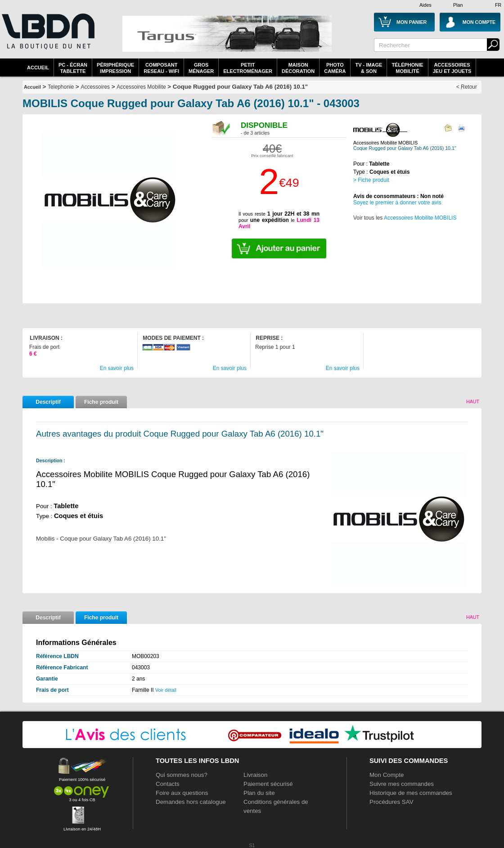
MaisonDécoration (298, 68)
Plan (458, 5)
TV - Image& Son (369, 68)
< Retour (467, 87)
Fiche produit (101, 402)
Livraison (255, 775)
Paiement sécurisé (268, 784)
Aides (425, 5)
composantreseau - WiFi (161, 68)
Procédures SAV (391, 802)
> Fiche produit (371, 180)
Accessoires (95, 87)
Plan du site (259, 793)
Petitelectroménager (248, 68)
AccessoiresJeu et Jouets (452, 68)
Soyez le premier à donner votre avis (397, 203)
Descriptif (48, 402)
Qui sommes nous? (182, 775)
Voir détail (166, 690)
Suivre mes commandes (402, 784)
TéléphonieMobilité (407, 68)
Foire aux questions (182, 793)
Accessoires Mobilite (141, 87)
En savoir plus (117, 368)
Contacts (168, 784)
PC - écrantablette (73, 68)
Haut (473, 401)
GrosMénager (201, 68)
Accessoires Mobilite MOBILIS (420, 218)
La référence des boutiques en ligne (47, 37)
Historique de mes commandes (411, 793)
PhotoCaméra (335, 68)
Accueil (38, 68)
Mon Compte (387, 775)
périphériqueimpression (115, 68)
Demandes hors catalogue (191, 802)
